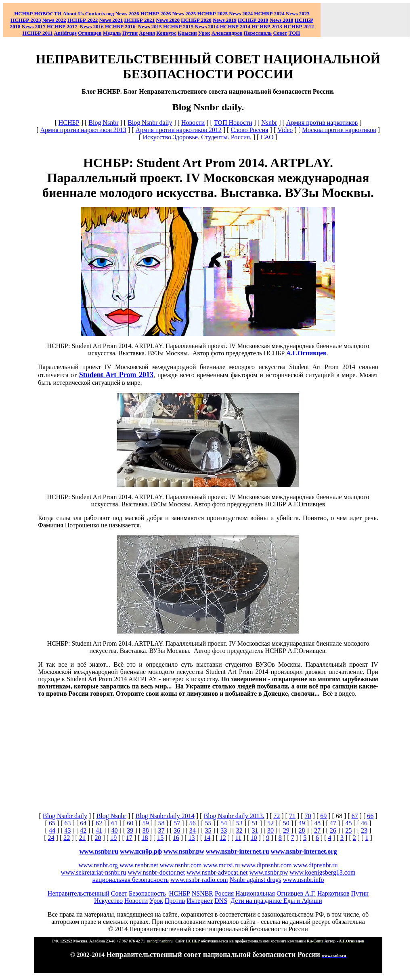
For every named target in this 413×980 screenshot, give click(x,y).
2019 (225, 20)
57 (177, 823)
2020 (168, 20)
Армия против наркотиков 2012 (178, 130)
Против (175, 901)
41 (99, 830)
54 (224, 823)
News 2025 (184, 14)
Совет (119, 893)
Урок (204, 33)
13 (191, 838)
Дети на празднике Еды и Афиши (276, 901)
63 (68, 823)
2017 (34, 26)
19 (113, 838)
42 (83, 830)
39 (130, 830)
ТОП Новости (233, 123)
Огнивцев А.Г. (296, 893)
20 (98, 838)
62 (99, 823)
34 (193, 830)
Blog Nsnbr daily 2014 (165, 816)
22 (67, 838)
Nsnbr (269, 123)
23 (364, 830)
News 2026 (127, 14)
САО (267, 137)
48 (317, 823)
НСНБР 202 (156, 14)
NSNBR (202, 893)
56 (193, 823)
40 (115, 830)
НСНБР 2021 (139, 20)
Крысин (187, 33)
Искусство (108, 901)
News (235, 14)
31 (255, 830)
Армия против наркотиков (322, 123)
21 (82, 838)
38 (146, 830)
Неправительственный (79, 893)
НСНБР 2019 (253, 20)
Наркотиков (333, 893)
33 (224, 830)
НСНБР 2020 (196, 20)
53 (239, 823)
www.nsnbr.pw (184, 851)
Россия (224, 893)
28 (302, 830)
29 (286, 830)
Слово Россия (249, 130)
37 (161, 830)
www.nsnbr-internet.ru (238, 851)
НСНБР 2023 (26, 20)
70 (308, 816)
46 (364, 823)
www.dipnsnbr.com (266, 865)
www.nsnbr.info (303, 880)
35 (208, 830)
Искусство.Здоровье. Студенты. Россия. (197, 137)
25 (348, 830)
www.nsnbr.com (181, 865)
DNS (221, 901)
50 (286, 823)
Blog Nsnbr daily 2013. (234, 816)
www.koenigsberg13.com (322, 872)
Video (285, 130)
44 (52, 830)
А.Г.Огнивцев (306, 353)
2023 (298, 14)
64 (83, 823)
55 (208, 823)
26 (333, 830)
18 (145, 838)
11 (238, 838)
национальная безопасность (130, 880)
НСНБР (69, 123)
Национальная (255, 893)
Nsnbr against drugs (256, 880)
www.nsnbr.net (139, 865)
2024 (247, 14)
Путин (360, 893)
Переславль (258, 33)
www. (141, 851)
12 (223, 838)
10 (254, 838)
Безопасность (147, 893)
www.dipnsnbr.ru (315, 865)
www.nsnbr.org (98, 865)
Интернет (200, 901)
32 (239, 830)
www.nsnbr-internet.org (304, 851)
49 (302, 823)
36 (177, 830)
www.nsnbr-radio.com (199, 880)
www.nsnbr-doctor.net (156, 872)
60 (130, 823)
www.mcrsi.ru (222, 865)
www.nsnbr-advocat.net (217, 872)
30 (270, 830)
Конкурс (166, 33)
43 (68, 830)
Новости (193, 123)
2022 (54, 20)
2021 (111, 20)
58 (161, 823)
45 (348, 823)
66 (370, 816)
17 (129, 838)
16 (176, 838)
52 (270, 823)
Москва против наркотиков (339, 130)
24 (51, 838)
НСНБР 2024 (269, 14)
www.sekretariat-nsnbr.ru (94, 872)
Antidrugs (65, 33)
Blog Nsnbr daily (150, 123)
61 (115, 823)
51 (255, 823)
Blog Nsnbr (103, 123)
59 (146, 823)
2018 (282, 20)
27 (317, 830)
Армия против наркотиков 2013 (83, 130)
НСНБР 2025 (213, 14)
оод (110, 14)
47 (333, 823)
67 (355, 816)
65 (52, 823)
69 (323, 816)
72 (277, 816)
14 (207, 838)
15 (160, 838)
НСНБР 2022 (83, 20)
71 (292, 816)
